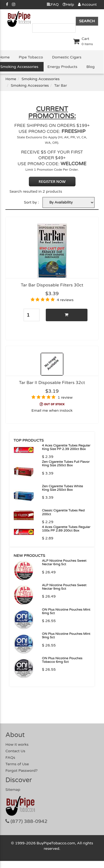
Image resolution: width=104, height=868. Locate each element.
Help (68, 4)
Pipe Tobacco (31, 57)
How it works (17, 744)
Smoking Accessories (41, 79)
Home (11, 79)
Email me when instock (52, 410)
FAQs (10, 758)
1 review (65, 397)
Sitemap (13, 790)
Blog (90, 67)
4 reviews (65, 300)
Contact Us (15, 751)
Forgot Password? (22, 771)
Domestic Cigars (67, 57)
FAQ (53, 4)
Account (87, 4)
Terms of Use (17, 764)
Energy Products (62, 67)
